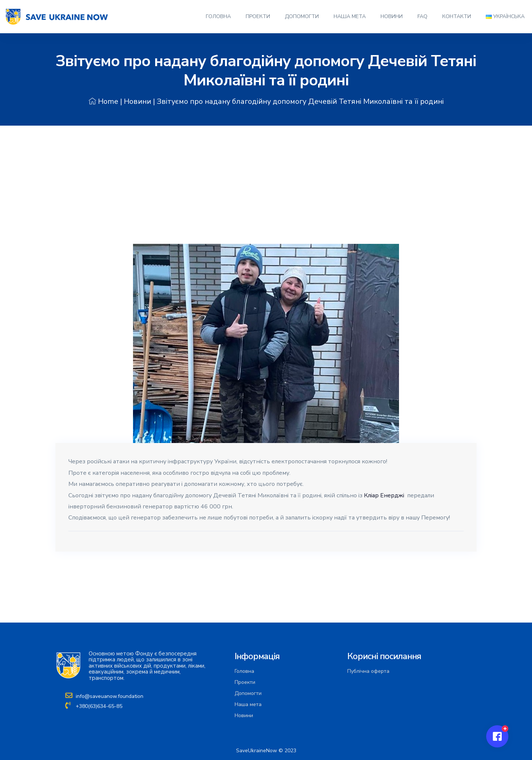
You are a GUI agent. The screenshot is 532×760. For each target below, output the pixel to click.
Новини (392, 16)
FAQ (422, 16)
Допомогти (302, 16)
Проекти (258, 16)
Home (103, 101)
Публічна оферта (368, 671)
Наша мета (350, 16)
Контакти (457, 16)
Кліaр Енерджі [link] (384, 495)
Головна (218, 16)
